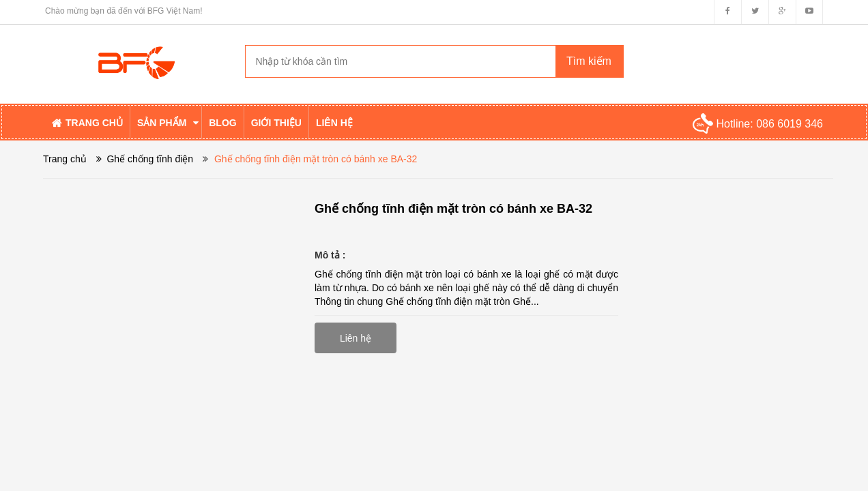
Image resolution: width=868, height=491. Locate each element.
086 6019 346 (790, 124)
